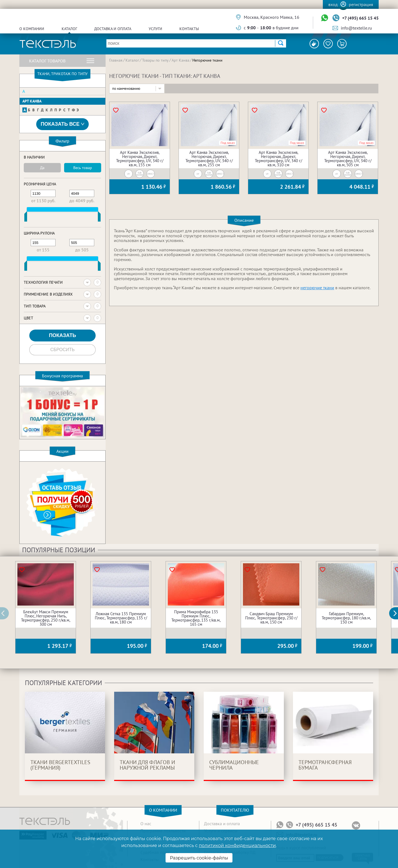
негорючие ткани (317, 288)
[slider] (26, 218)
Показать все (62, 124)
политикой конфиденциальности (237, 845)
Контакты (189, 29)
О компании (32, 29)
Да (42, 168)
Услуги (155, 29)
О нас (146, 824)
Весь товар (83, 168)
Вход (333, 4)
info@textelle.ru (356, 28)
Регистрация (361, 4)
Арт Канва (32, 101)
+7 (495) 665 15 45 (360, 18)
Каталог (69, 29)
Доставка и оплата (113, 29)
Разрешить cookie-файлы (199, 858)
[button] (397, 613)
